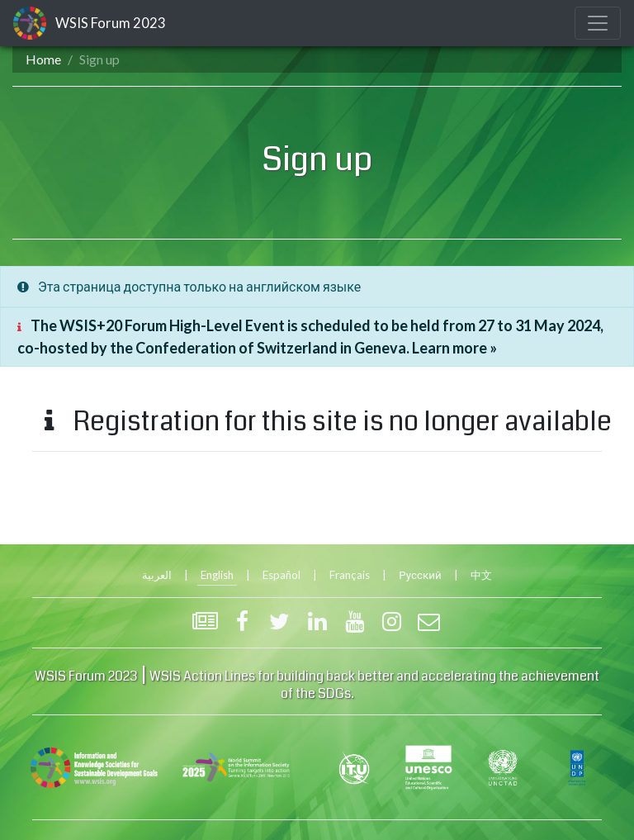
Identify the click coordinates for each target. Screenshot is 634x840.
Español (282, 575)
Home (43, 59)
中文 (481, 575)
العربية (157, 575)
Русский (420, 575)
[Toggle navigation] (598, 23)
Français (350, 575)
